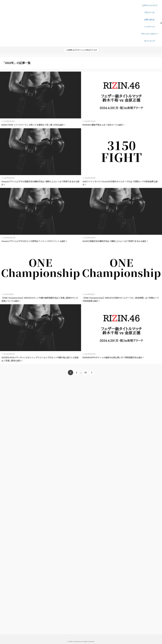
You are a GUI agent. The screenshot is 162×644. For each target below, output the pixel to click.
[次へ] (91, 373)
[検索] (160, 23)
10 (85, 373)
